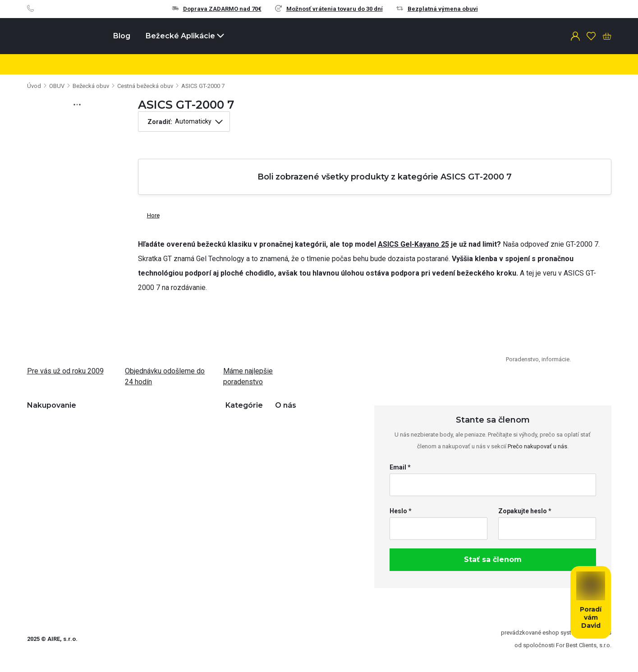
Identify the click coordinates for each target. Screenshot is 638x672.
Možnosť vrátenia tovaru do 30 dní (329, 9)
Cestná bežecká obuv (145, 86)
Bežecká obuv (91, 86)
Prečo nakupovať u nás (537, 446)
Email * (400, 467)
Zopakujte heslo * (525, 511)
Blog (122, 36)
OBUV (57, 86)
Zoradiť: (160, 122)
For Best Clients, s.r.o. (584, 645)
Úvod (34, 86)
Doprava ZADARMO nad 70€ (217, 9)
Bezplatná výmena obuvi (437, 9)
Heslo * (401, 511)
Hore (149, 214)
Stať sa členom (493, 559)
